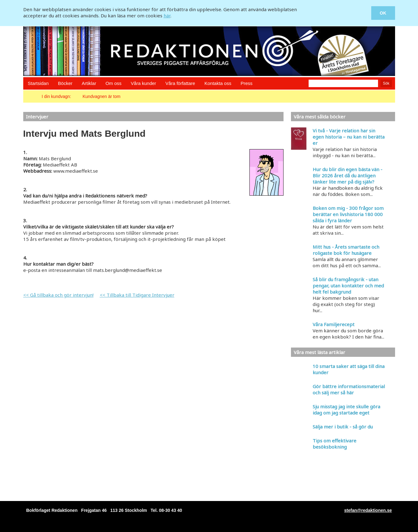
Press (246, 83)
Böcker (65, 83)
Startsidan (38, 83)
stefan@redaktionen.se (368, 510)
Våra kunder (143, 83)
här (167, 16)
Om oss (113, 83)
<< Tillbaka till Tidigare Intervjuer (137, 295)
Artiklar (89, 83)
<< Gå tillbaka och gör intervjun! (58, 295)
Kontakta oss (218, 83)
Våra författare (180, 83)
